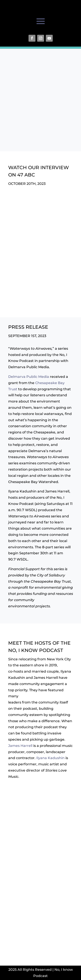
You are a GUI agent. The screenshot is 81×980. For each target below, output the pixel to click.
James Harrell (20, 746)
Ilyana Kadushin (50, 758)
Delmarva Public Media (29, 377)
